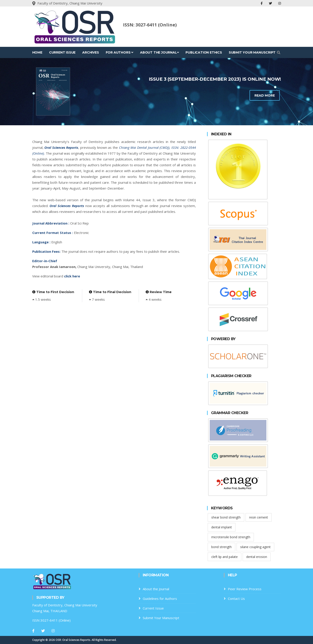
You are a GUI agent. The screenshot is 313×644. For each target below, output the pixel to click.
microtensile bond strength (231, 537)
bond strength (221, 547)
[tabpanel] (156, 92)
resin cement (259, 517)
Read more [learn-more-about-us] (244, 95)
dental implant (222, 527)
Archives (91, 52)
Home (37, 52)
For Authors (120, 52)
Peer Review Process (245, 589)
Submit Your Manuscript (252, 52)
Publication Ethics (204, 52)
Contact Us (236, 599)
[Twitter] (43, 631)
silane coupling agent (255, 547)
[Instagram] (53, 631)
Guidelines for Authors (160, 599)
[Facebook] (33, 631)
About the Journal (159, 52)
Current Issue (62, 52)
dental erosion (257, 557)
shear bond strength (226, 517)
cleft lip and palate (224, 557)
